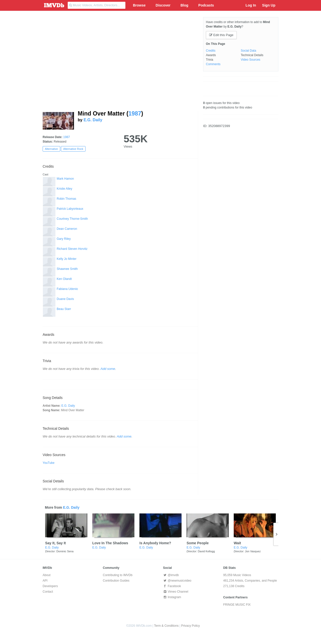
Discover (163, 5)
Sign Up (269, 5)
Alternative (51, 149)
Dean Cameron (67, 229)
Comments (213, 64)
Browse (139, 5)
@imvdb (171, 575)
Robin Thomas (66, 199)
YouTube (49, 463)
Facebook (172, 586)
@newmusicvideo (177, 581)
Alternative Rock (73, 149)
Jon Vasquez (253, 551)
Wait (237, 543)
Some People (198, 543)
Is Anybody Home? (155, 543)
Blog (184, 5)
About (47, 575)
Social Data (248, 51)
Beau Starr (64, 309)
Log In (251, 5)
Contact (48, 592)
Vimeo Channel (176, 592)
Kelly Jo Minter (67, 259)
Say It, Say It (55, 543)
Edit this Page (221, 35)
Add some (108, 369)
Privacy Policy (190, 626)
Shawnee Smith (67, 269)
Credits (211, 51)
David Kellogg (206, 551)
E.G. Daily (93, 120)
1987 (135, 114)
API (45, 581)
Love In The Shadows (110, 543)
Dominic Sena (65, 551)
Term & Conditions (166, 626)
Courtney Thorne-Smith (72, 219)
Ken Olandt (64, 279)
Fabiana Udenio (67, 289)
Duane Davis (65, 299)
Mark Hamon (65, 179)
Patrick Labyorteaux (70, 209)
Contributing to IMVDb (118, 575)
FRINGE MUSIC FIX (237, 605)
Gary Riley (64, 239)
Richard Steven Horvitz (72, 249)
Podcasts (206, 5)
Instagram (172, 597)
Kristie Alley (64, 189)
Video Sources (251, 60)
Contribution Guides (116, 581)
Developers (50, 586)
